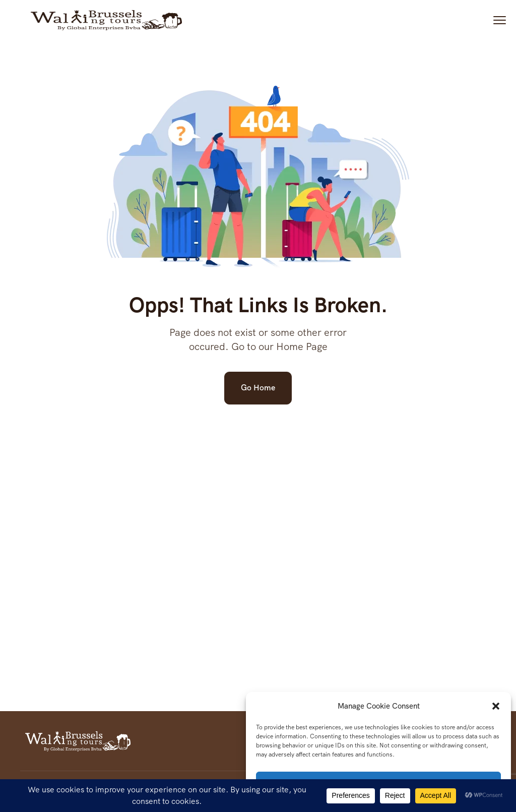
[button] (496, 706)
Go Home (258, 388)
